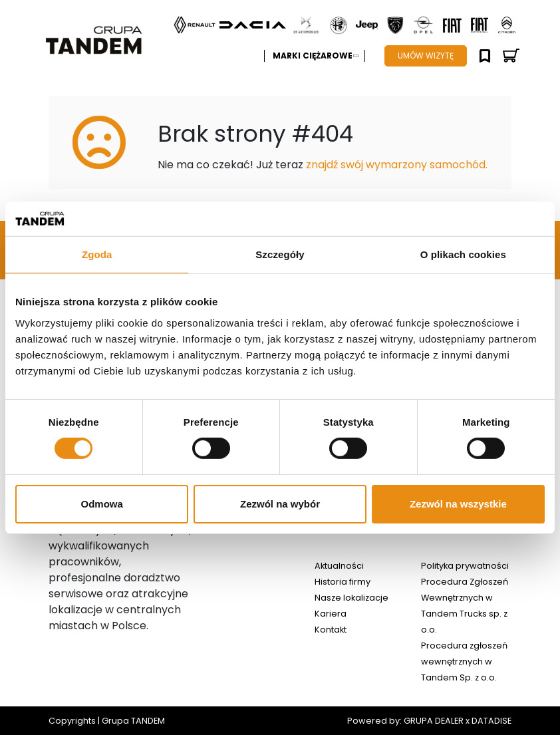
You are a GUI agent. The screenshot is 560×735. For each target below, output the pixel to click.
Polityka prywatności (465, 566)
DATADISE (491, 721)
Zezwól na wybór (280, 504)
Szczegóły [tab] (280, 254)
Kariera (331, 614)
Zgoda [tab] (97, 254)
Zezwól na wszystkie (458, 504)
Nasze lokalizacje (351, 598)
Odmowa (102, 504)
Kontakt (331, 630)
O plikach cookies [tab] (463, 254)
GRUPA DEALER (434, 721)
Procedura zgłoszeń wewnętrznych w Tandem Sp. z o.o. (464, 661)
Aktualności (339, 566)
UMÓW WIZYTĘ (426, 56)
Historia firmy (343, 582)
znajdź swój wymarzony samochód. (397, 165)
